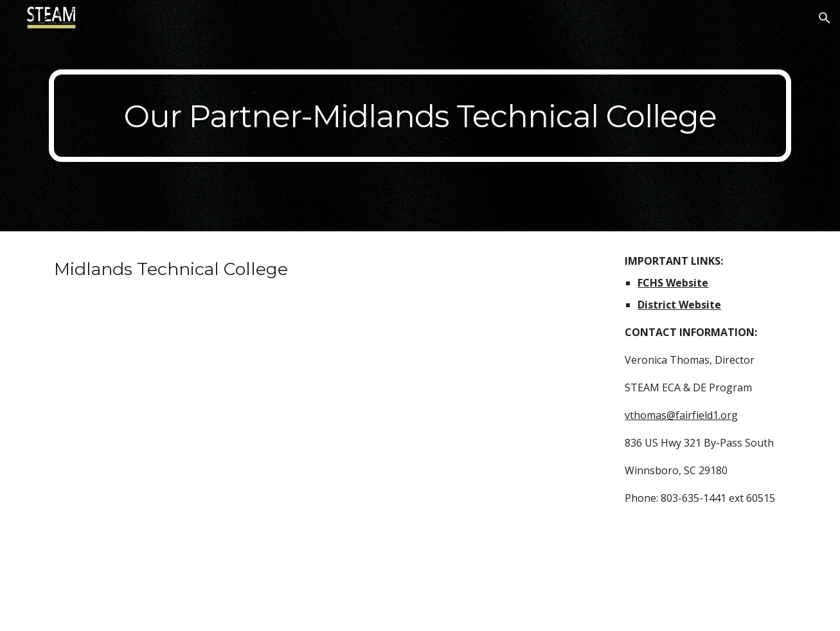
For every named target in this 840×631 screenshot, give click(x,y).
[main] (420, 116)
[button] (825, 18)
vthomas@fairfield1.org (681, 415)
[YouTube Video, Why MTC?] (325, 454)
